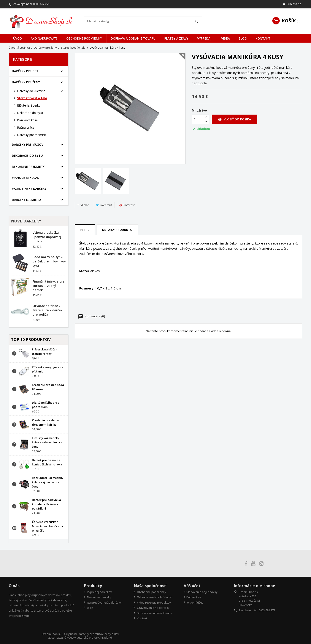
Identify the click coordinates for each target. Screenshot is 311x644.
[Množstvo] (198, 119)
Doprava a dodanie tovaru (133, 38)
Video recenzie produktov (154, 602)
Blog (243, 38)
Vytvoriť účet (195, 602)
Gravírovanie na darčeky (153, 608)
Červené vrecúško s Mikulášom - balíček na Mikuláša (48, 526)
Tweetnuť (104, 205)
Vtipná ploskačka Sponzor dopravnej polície (47, 237)
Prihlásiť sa (194, 597)
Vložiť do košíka (234, 119)
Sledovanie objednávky (202, 592)
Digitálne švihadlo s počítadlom (45, 405)
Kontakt (263, 38)
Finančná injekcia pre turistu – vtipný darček (48, 286)
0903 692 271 (41, 4)
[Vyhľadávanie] (143, 21)
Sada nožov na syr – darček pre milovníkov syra (49, 261)
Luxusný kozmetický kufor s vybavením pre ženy (47, 442)
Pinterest (127, 205)
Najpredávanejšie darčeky (104, 602)
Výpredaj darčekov (99, 592)
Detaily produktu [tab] (117, 230)
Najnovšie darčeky (99, 597)
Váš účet (192, 586)
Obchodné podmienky (84, 38)
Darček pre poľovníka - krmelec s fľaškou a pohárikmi (47, 504)
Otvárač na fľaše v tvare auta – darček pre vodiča (48, 310)
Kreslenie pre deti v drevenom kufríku (45, 422)
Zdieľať (83, 205)
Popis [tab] (85, 230)
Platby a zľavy (176, 38)
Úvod (17, 38)
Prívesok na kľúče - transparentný (45, 352)
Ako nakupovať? (44, 38)
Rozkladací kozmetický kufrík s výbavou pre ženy (48, 482)
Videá (225, 38)
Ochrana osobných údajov (154, 597)
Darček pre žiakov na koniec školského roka (47, 462)
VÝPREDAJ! (205, 38)
